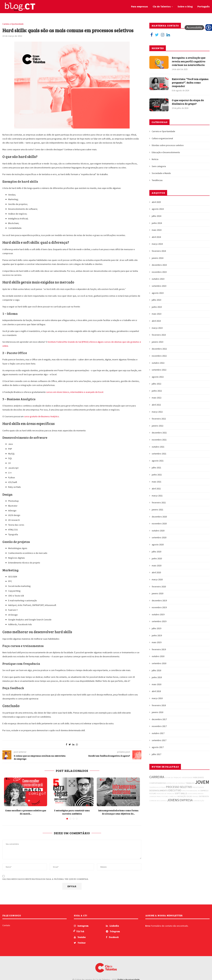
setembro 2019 (159, 621)
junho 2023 (157, 307)
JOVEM (202, 782)
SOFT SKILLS (181, 793)
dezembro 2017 (159, 719)
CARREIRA (157, 777)
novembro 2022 (159, 356)
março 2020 (157, 579)
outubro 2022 (158, 363)
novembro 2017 (159, 726)
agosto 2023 (158, 293)
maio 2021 (157, 482)
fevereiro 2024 (159, 251)
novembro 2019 (159, 607)
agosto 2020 (158, 545)
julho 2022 (156, 384)
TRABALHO (190, 783)
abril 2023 (156, 321)
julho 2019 (156, 628)
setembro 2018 (159, 663)
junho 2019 (157, 635)
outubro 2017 (158, 733)
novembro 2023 (159, 272)
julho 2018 (156, 670)
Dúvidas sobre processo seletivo (168, 145)
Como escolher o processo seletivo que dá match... (26, 812)
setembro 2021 (159, 454)
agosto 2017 (158, 747)
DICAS (189, 796)
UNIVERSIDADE (187, 778)
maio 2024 (157, 230)
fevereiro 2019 (159, 649)
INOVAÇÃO (182, 796)
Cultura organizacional (162, 138)
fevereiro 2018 (159, 705)
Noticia (155, 159)
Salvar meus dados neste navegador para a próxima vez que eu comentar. (46, 879)
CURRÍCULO (173, 796)
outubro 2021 (158, 447)
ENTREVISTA (204, 796)
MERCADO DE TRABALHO (166, 794)
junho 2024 (157, 223)
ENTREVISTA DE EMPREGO (176, 783)
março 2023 (157, 328)
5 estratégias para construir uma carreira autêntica (72, 812)
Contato (6, 925)
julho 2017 (156, 754)
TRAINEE (195, 796)
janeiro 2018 (158, 712)
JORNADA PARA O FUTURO (159, 796)
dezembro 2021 (159, 433)
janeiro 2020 (158, 593)
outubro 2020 (158, 531)
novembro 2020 (159, 524)
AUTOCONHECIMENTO (195, 794)
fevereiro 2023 (159, 335)
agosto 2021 (158, 461)
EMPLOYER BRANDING (190, 791)
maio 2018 (157, 684)
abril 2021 (156, 489)
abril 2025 (156, 202)
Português (204, 7)
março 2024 (157, 244)
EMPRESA (186, 800)
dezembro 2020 (159, 517)
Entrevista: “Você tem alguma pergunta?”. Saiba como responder (190, 83)
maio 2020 (157, 566)
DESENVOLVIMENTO (159, 790)
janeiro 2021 (158, 510)
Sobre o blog (185, 7)
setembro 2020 (159, 537)
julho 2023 (156, 300)
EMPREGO (204, 791)
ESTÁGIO (162, 787)
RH (199, 791)
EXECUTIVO (175, 790)
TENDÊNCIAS (154, 787)
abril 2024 (156, 237)
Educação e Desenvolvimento (166, 152)
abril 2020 (156, 572)
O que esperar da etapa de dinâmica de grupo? (188, 102)
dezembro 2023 (159, 265)
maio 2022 (157, 398)
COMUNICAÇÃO (199, 801)
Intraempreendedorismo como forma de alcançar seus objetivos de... (118, 812)
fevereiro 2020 (159, 587)
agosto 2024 (158, 209)
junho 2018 (157, 677)
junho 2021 (157, 475)
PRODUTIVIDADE (198, 787)
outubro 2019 (158, 614)
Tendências (157, 180)
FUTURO (153, 793)
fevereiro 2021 (159, 503)
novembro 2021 (159, 440)
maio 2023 (157, 314)
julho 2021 (156, 468)
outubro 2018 (158, 656)
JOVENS (173, 800)
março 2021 (157, 496)
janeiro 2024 (158, 258)
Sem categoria (159, 166)
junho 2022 (157, 391)
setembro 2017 (159, 740)
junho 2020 (157, 558)
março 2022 (157, 412)
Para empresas (139, 7)
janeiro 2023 (158, 342)
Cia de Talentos (162, 7)
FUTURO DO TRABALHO (173, 778)
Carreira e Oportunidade (13, 24)
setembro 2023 (159, 286)
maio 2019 (157, 642)
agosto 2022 (158, 377)
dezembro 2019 (159, 600)
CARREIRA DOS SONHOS (158, 801)
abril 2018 (156, 691)
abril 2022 (156, 405)
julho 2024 (156, 216)
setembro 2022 (159, 370)
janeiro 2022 (158, 426)
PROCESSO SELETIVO (179, 787)
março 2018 (157, 698)
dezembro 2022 (159, 349)
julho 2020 (156, 552)
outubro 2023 (158, 279)
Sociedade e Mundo (161, 173)
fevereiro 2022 (159, 419)
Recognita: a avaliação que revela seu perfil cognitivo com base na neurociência (189, 61)
